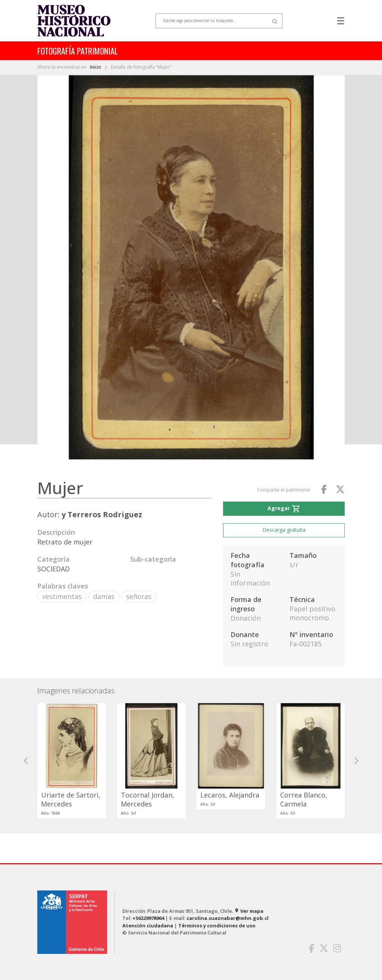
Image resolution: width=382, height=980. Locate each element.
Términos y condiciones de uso (217, 926)
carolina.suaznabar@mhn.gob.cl (228, 918)
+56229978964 (148, 918)
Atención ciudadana (148, 926)
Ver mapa (249, 911)
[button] (26, 761)
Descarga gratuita (284, 530)
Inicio (96, 67)
